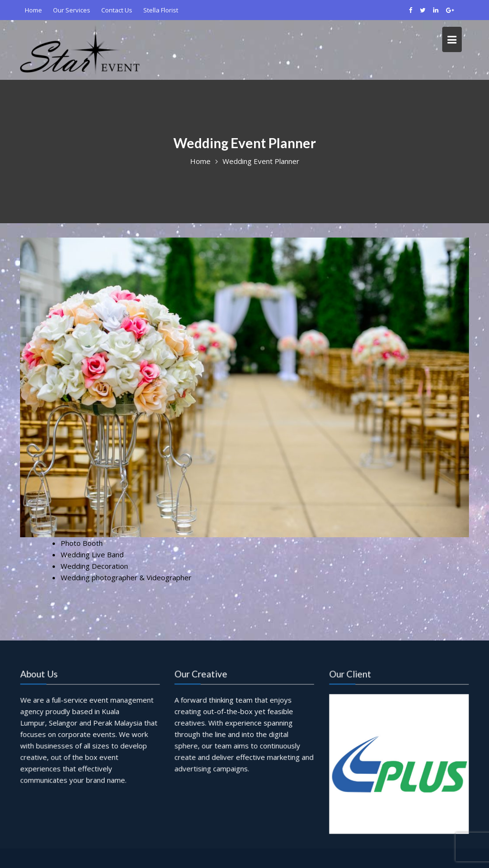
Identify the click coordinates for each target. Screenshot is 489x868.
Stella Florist (161, 10)
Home (33, 10)
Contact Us (117, 10)
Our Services (72, 10)
